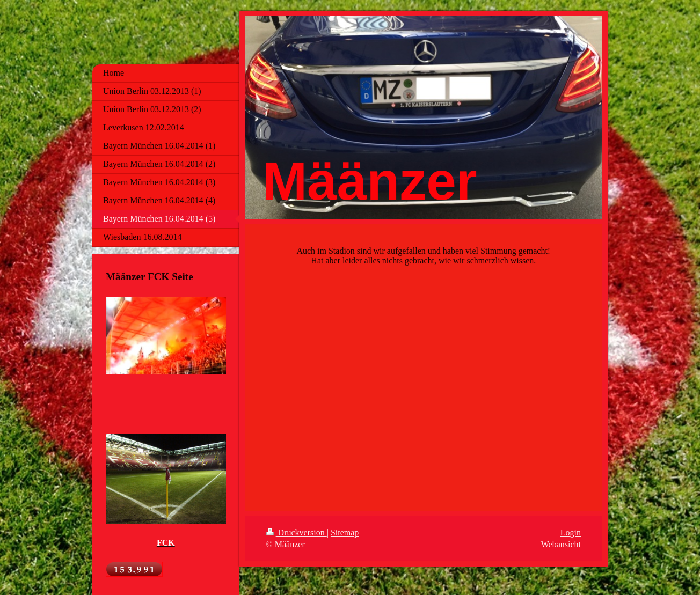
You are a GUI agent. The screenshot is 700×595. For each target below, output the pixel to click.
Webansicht (561, 544)
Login (571, 532)
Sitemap (345, 532)
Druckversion (297, 532)
